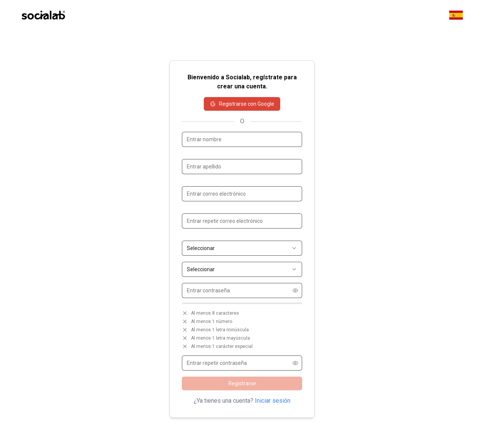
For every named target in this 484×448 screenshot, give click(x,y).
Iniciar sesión (273, 401)
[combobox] (242, 248)
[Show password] (295, 290)
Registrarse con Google (242, 104)
